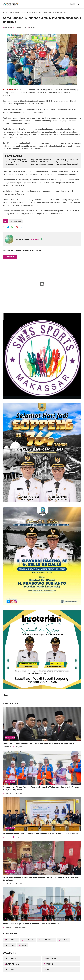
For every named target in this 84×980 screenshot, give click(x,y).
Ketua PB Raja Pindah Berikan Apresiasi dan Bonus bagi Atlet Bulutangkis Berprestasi (67, 162)
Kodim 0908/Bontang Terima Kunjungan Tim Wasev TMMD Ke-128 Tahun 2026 (16, 162)
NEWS (23, 945)
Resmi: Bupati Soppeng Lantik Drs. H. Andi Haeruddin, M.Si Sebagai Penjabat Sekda (38, 743)
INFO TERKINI (11, 940)
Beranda (5, 13)
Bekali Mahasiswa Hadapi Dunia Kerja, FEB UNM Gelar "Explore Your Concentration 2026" (41, 834)
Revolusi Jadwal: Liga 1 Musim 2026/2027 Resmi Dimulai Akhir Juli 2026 (33, 924)
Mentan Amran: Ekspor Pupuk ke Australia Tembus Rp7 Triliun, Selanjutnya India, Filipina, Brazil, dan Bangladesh (41, 788)
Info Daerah (10, 738)
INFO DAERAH (14, 13)
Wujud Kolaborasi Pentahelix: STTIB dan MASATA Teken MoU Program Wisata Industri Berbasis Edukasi (42, 162)
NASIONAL (10, 945)
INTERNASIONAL (47, 940)
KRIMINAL (64, 940)
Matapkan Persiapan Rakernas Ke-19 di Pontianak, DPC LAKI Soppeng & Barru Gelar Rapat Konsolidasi (41, 879)
